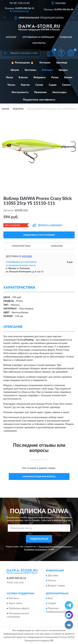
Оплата (52, 581)
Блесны (23, 77)
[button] (19, 11)
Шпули (15, 70)
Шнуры (63, 70)
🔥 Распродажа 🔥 (22, 63)
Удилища (62, 63)
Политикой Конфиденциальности (55, 547)
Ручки (55, 77)
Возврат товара (56, 586)
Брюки (68, 77)
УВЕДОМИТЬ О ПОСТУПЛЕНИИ (39, 235)
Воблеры (47, 70)
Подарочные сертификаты (39, 100)
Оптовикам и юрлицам (38, 37)
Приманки (40, 92)
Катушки (45, 63)
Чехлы (11, 85)
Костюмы (30, 70)
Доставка (53, 576)
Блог (50, 598)
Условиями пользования (36, 549)
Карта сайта (15, 604)
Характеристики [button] (21, 246)
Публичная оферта (19, 609)
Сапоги (66, 85)
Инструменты (20, 92)
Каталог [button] (11, 37)
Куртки (25, 85)
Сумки (39, 85)
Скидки (52, 604)
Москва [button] (27, 256)
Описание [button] (57, 246)
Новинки (66, 37)
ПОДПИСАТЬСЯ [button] (39, 539)
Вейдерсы (40, 77)
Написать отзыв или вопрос (39, 477)
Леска (9, 77)
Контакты (39, 43)
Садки (53, 85)
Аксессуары (59, 92)
